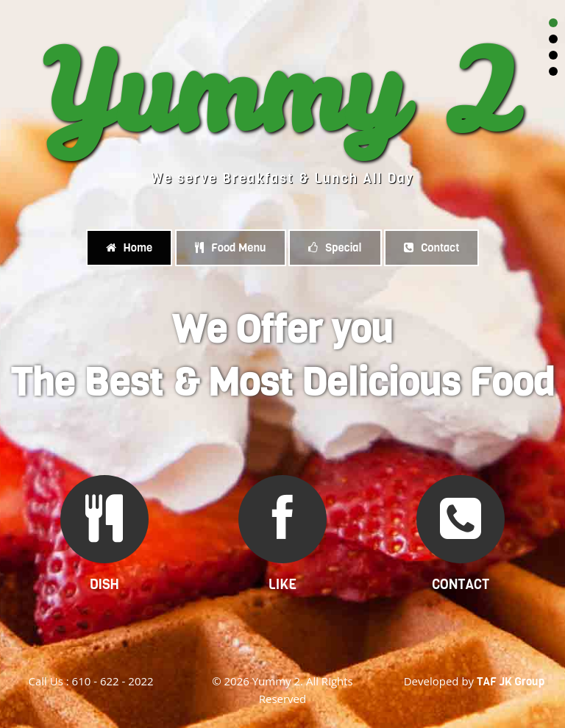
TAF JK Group (511, 682)
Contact (431, 248)
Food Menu (231, 248)
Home (129, 248)
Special (335, 248)
